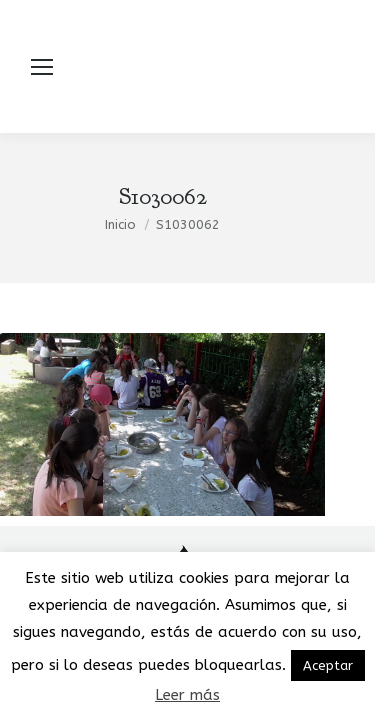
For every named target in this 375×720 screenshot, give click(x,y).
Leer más (187, 695)
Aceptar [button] (328, 665)
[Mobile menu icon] (42, 67)
